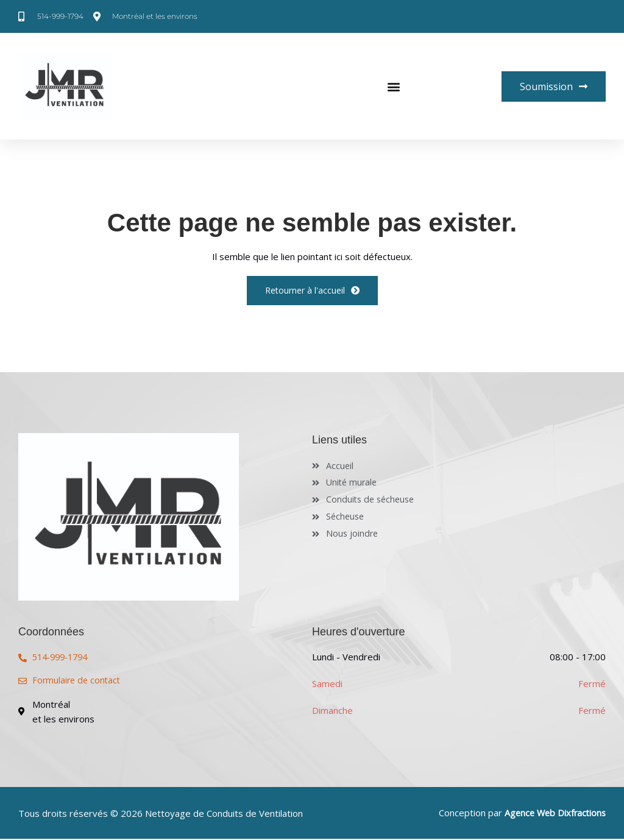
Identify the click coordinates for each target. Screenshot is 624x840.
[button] (394, 86)
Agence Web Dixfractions (553, 814)
